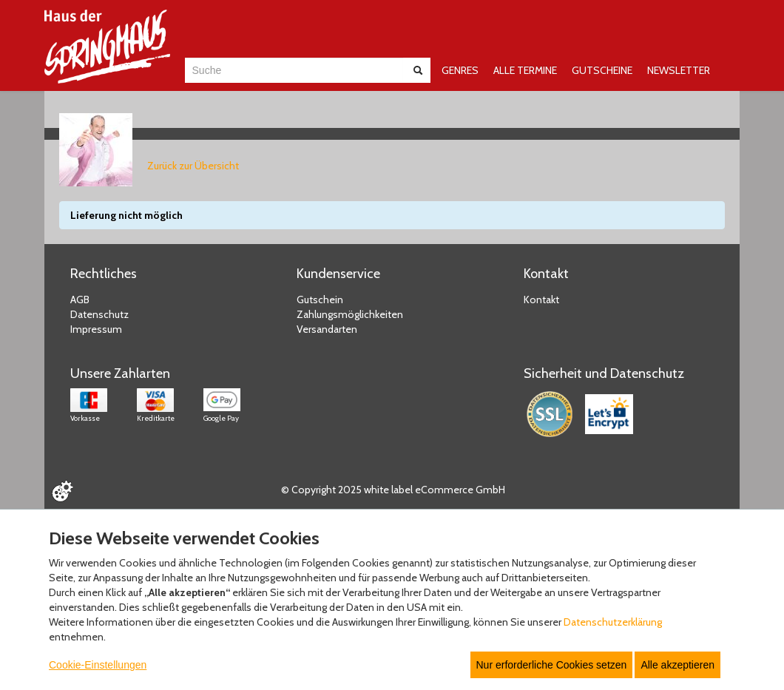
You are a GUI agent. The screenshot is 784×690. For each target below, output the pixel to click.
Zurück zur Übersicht (193, 166)
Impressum (96, 329)
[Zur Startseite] (107, 47)
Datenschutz (99, 314)
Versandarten (327, 329)
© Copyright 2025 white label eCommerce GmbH (393, 490)
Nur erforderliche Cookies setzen (552, 665)
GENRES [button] (460, 70)
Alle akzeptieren (677, 665)
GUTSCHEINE (602, 70)
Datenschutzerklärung (613, 622)
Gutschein (320, 300)
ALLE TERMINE (525, 70)
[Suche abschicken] (418, 70)
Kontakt (541, 300)
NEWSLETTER (679, 70)
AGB (80, 300)
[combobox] (294, 70)
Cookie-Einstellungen (98, 665)
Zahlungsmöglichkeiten (350, 314)
